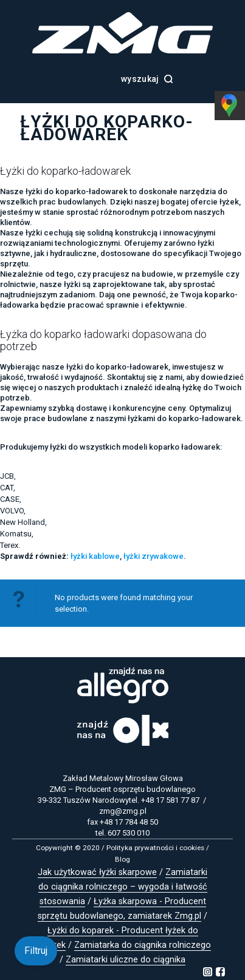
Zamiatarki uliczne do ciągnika (126, 960)
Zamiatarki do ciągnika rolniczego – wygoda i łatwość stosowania (123, 887)
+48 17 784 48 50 (129, 822)
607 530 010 (129, 833)
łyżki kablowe (95, 556)
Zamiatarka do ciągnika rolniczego (143, 945)
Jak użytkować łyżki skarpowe (97, 872)
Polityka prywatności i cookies (155, 848)
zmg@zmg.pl (123, 811)
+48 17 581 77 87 (170, 800)
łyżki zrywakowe (154, 556)
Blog (122, 859)
